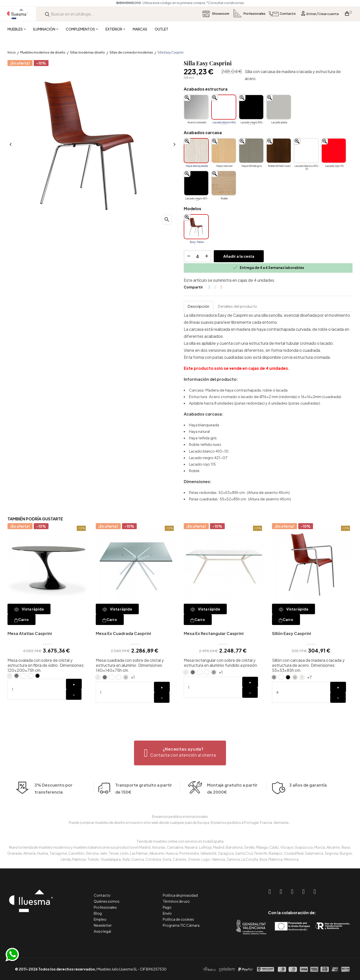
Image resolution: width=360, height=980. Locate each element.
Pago (167, 907)
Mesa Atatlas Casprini (30, 633)
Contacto (102, 895)
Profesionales (105, 907)
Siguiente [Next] (174, 145)
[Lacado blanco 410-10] (306, 151)
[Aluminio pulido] (214, 672)
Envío (167, 913)
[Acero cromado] (196, 107)
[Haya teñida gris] (251, 151)
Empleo (100, 919)
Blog (98, 913)
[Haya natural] (224, 151)
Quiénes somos (107, 901)
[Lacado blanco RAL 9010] (224, 107)
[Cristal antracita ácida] (16, 676)
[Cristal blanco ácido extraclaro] (30, 676)
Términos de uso (176, 901)
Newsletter (103, 925)
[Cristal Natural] (9, 676)
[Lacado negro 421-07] (196, 183)
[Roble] (224, 183)
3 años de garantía (308, 800)
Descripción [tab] (198, 306)
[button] (180, 753)
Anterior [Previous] (10, 145)
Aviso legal (102, 931)
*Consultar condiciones (225, 3)
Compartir (209, 287)
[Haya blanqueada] (196, 151)
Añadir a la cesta (239, 256)
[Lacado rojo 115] (334, 151)
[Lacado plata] (279, 107)
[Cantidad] (197, 256)
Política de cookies (178, 919)
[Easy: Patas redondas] (196, 227)
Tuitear (215, 287)
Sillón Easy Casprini (291, 633)
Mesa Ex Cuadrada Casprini (123, 633)
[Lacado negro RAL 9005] (251, 107)
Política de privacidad (180, 895)
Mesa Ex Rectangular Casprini (214, 633)
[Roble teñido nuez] (279, 151)
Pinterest (221, 287)
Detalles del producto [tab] (237, 306)
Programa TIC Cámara (181, 925)
